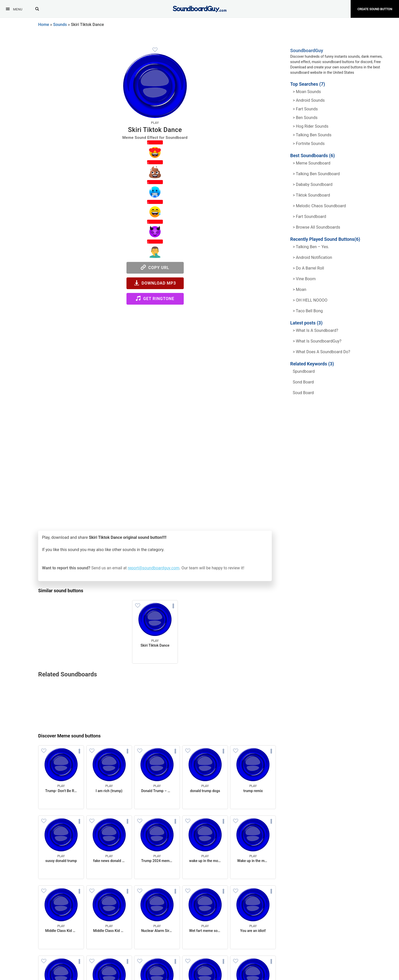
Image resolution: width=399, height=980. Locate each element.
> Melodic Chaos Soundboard (319, 206)
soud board (303, 393)
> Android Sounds (309, 100)
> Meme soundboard (312, 163)
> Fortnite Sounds (309, 144)
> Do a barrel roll (309, 268)
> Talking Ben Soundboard (316, 174)
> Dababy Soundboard (313, 184)
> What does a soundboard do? (322, 352)
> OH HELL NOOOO (310, 300)
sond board (303, 382)
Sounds (60, 25)
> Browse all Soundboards (317, 227)
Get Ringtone (155, 298)
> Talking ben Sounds (312, 135)
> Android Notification (313, 257)
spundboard (304, 371)
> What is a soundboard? (316, 330)
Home (44, 25)
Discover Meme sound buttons (69, 736)
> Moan (300, 289)
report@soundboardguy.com (154, 568)
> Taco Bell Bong (308, 311)
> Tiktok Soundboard (311, 195)
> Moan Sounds (307, 92)
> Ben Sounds (305, 118)
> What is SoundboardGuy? (317, 341)
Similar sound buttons (61, 591)
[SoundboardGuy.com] (200, 8)
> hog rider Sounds (311, 126)
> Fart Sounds (305, 109)
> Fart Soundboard (310, 217)
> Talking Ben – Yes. (311, 247)
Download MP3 (155, 283)
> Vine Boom (304, 279)
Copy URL (155, 267)
